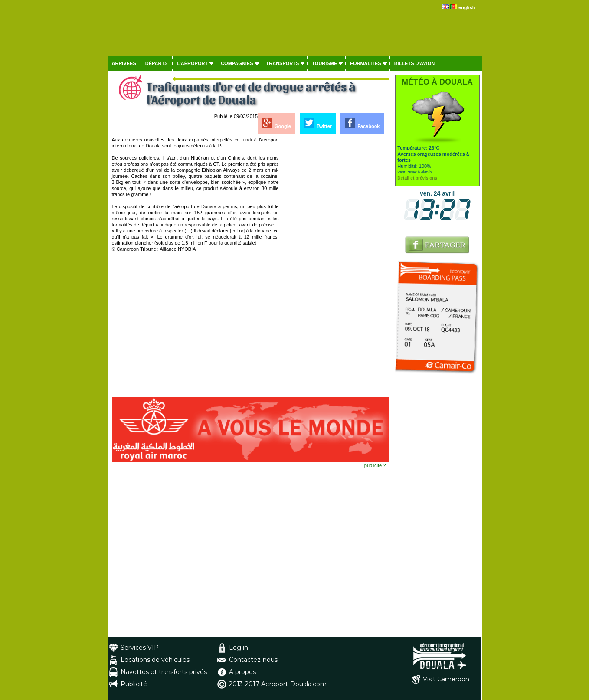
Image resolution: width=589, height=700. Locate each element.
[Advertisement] (334, 267)
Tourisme (324, 63)
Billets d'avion (414, 63)
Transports (283, 63)
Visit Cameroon (446, 679)
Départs (157, 63)
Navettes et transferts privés (164, 672)
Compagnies (237, 63)
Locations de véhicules (155, 660)
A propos (242, 672)
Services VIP (140, 648)
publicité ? (375, 465)
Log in (239, 648)
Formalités (366, 63)
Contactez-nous (253, 660)
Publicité (134, 684)
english (467, 7)
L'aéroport (193, 63)
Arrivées (124, 63)
